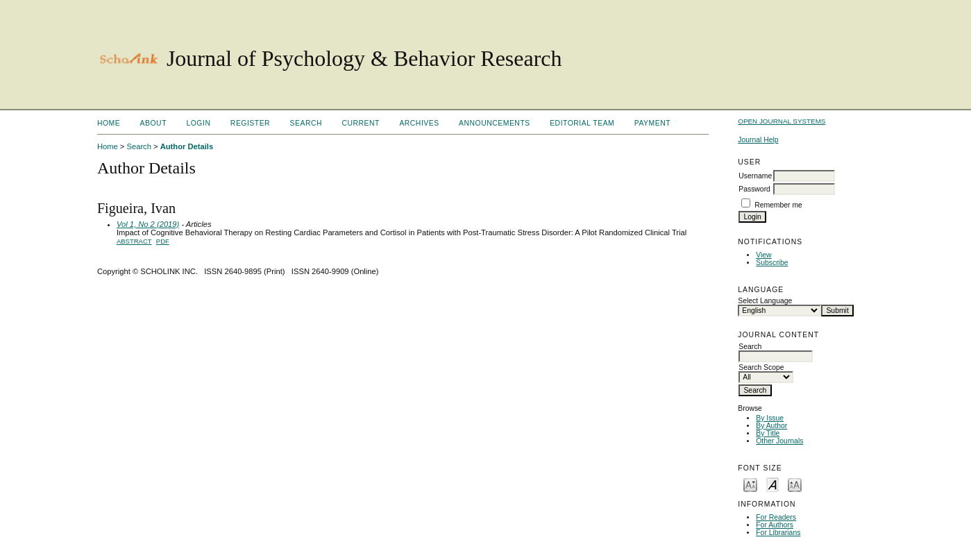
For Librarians (778, 533)
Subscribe (772, 263)
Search (306, 123)
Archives (419, 123)
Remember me (778, 205)
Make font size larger (795, 484)
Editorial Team (582, 123)
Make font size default (772, 484)
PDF (163, 241)
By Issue (770, 418)
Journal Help (758, 140)
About (153, 123)
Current (360, 123)
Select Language (765, 301)
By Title (768, 433)
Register (250, 123)
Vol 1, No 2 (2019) (148, 224)
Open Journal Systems (782, 121)
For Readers (776, 517)
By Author (771, 426)
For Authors (775, 525)
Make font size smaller (750, 484)
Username (755, 176)
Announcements (495, 123)
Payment (652, 123)
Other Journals (779, 441)
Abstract (134, 241)
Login (198, 123)
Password (754, 189)
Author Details (187, 146)
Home (109, 123)
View (763, 255)
